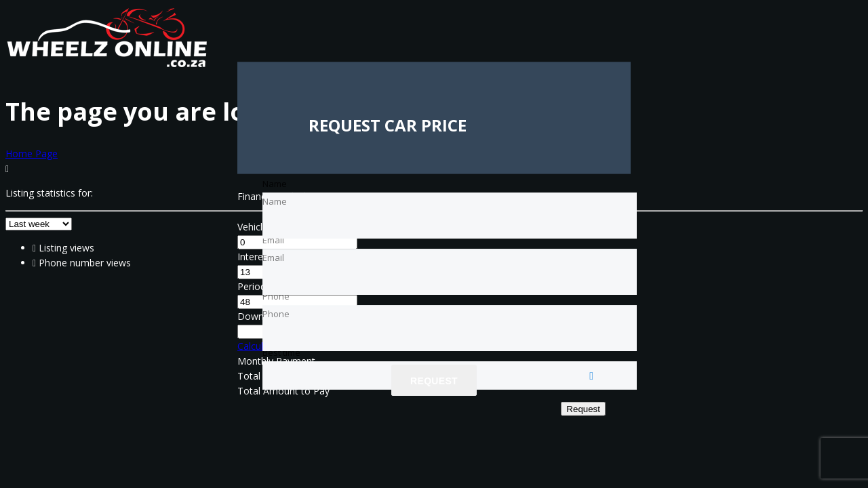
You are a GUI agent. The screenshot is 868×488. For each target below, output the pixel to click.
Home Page (32, 154)
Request (583, 409)
